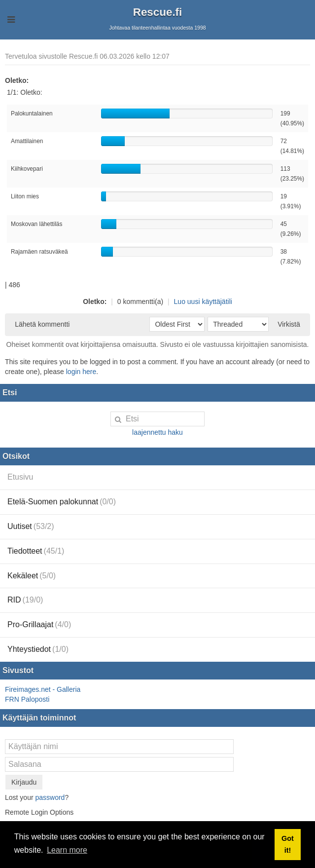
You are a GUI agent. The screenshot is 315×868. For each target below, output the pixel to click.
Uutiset (31, 526)
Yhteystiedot (38, 649)
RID (25, 600)
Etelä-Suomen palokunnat (62, 502)
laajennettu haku (157, 432)
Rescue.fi (158, 12)
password (50, 797)
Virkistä (289, 324)
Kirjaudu (24, 782)
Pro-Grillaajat (39, 624)
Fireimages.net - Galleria (43, 689)
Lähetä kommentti (42, 324)
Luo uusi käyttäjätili (203, 302)
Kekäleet (32, 576)
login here (81, 372)
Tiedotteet (36, 551)
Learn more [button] (67, 850)
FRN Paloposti (27, 699)
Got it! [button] (288, 844)
